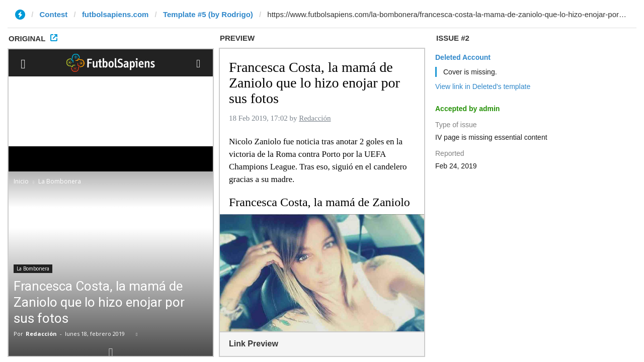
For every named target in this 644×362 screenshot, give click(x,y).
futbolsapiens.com (115, 14)
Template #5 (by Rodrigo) (208, 14)
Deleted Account (463, 57)
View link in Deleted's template (483, 86)
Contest (54, 14)
